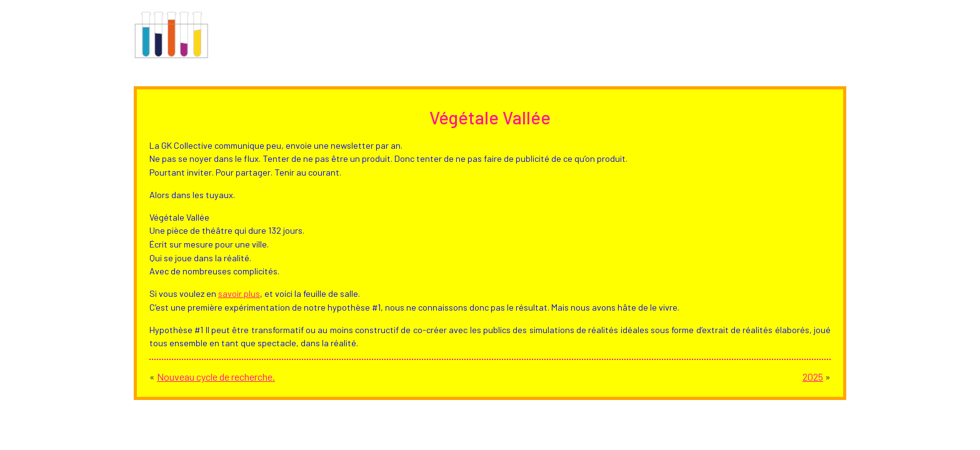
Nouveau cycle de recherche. (216, 377)
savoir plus (239, 293)
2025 (813, 377)
